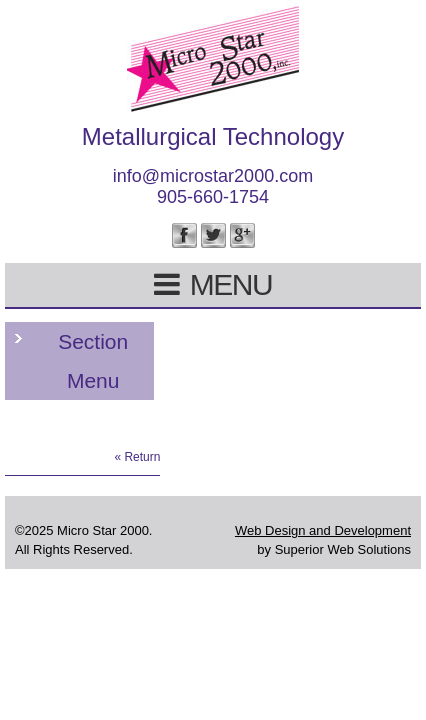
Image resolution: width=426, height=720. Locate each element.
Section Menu (93, 361)
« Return (137, 457)
